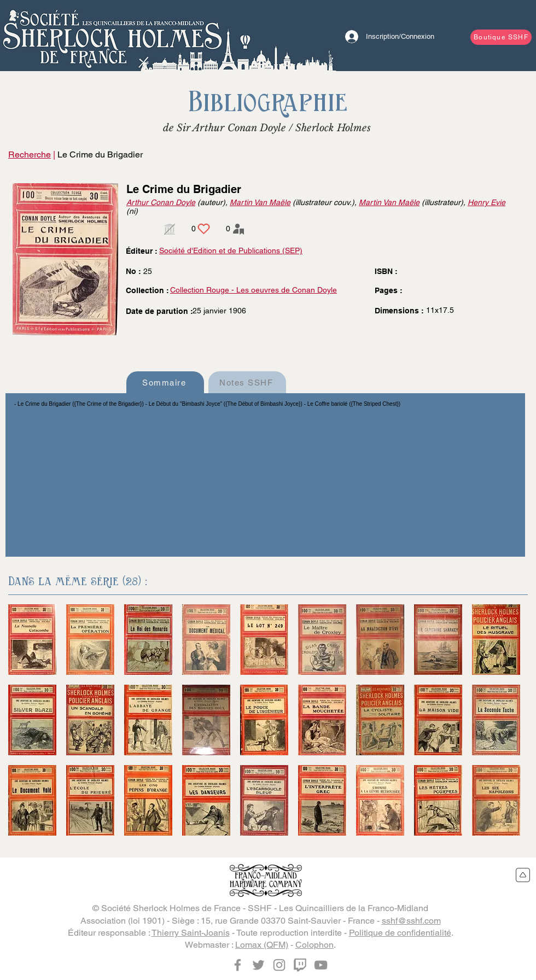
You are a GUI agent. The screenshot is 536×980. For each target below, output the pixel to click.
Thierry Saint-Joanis (191, 933)
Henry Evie (487, 202)
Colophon (314, 945)
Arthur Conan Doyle (161, 202)
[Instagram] (279, 965)
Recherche (30, 154)
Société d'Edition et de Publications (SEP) (231, 250)
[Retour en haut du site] (523, 875)
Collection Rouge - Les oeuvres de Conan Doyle (254, 290)
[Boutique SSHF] (501, 37)
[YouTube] (321, 965)
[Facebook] (238, 965)
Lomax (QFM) (262, 945)
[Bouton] (112, 36)
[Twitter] (258, 965)
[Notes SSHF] (247, 382)
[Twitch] (300, 965)
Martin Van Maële (260, 202)
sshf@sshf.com (411, 921)
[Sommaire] (165, 382)
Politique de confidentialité (400, 933)
